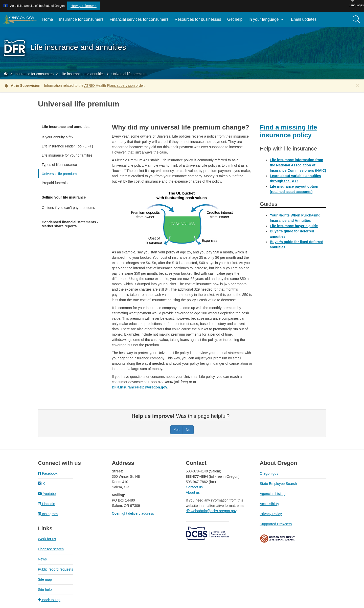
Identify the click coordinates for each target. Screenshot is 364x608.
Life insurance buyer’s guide (294, 226)
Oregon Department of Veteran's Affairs (278, 539)
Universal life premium (59, 174)
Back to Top (49, 600)
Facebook (48, 473)
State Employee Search (278, 484)
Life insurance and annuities (82, 74)
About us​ (193, 492)
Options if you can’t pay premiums (68, 208)
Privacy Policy (271, 514)
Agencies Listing (273, 494)
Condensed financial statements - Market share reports (70, 224)
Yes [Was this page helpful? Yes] (177, 430)
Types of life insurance (59, 165)
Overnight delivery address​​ (133, 513)
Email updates (305, 21)
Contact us (194, 487)
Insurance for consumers (81, 19)
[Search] (356, 19)
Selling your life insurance (64, 197)
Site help (45, 590)
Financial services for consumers (139, 19)
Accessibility (269, 504)
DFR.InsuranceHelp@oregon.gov (140, 387)
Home (48, 19)
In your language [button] (267, 20)
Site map (45, 579)
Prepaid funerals (55, 183)
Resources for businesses (198, 19)
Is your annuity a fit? (58, 137)
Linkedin (47, 504)
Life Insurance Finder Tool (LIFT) (67, 146)
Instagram (48, 514)
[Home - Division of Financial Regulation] (6, 74)
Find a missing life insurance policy (288, 131)
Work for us (47, 539)
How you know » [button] (84, 6)
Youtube (47, 494)
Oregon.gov (269, 473)
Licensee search (51, 549)
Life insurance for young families (67, 155)
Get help (235, 19)
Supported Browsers (276, 524)
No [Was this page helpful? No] (188, 430)
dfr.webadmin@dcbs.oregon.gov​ (211, 511)
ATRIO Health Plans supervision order (114, 85)
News (42, 559)
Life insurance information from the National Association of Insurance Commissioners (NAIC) (298, 165)
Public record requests (55, 569)
